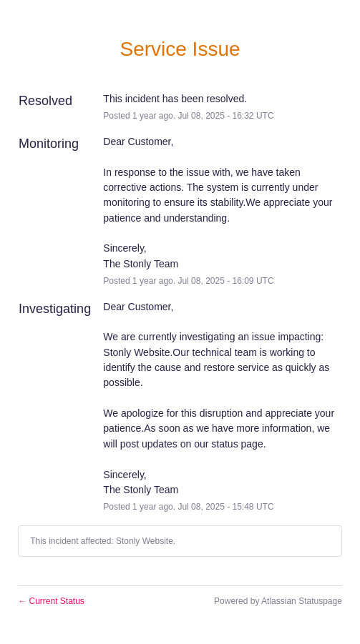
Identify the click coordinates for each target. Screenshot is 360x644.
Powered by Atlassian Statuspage (278, 601)
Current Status (51, 601)
